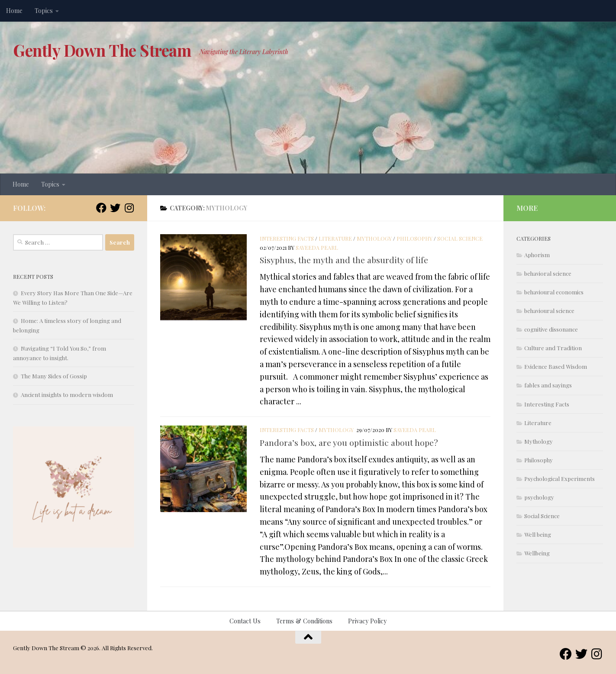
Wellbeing (537, 553)
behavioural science (549, 311)
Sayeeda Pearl (317, 248)
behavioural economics (554, 292)
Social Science (460, 239)
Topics (44, 11)
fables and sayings (548, 385)
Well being (538, 534)
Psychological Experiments (560, 479)
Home (14, 11)
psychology (539, 497)
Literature (335, 239)
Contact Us (245, 621)
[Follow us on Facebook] (101, 208)
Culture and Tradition (553, 348)
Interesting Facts (287, 239)
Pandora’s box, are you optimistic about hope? (349, 442)
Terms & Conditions (304, 621)
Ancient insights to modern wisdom (67, 395)
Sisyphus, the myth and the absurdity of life (344, 260)
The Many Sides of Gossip (54, 376)
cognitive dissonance (551, 329)
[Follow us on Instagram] (129, 208)
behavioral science (548, 273)
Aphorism (537, 255)
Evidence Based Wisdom (556, 366)
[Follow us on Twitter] (115, 208)
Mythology (374, 239)
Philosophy (414, 239)
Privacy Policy (367, 621)
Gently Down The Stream (102, 50)
